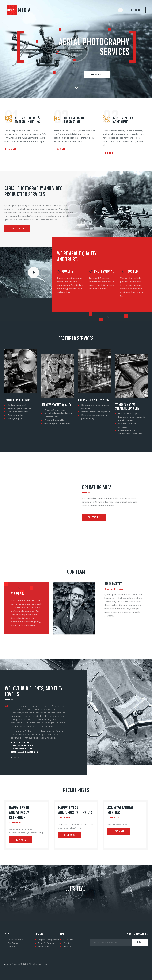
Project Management (48, 940)
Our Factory (14, 943)
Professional (104, 272)
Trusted (132, 272)
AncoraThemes (12, 964)
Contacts (12, 947)
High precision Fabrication (74, 120)
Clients (67, 943)
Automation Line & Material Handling (28, 120)
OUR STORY (70, 940)
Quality (68, 272)
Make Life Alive (15, 940)
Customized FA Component (123, 120)
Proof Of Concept (47, 943)
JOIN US (67, 947)
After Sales (43, 947)
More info (97, 75)
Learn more (10, 149)
